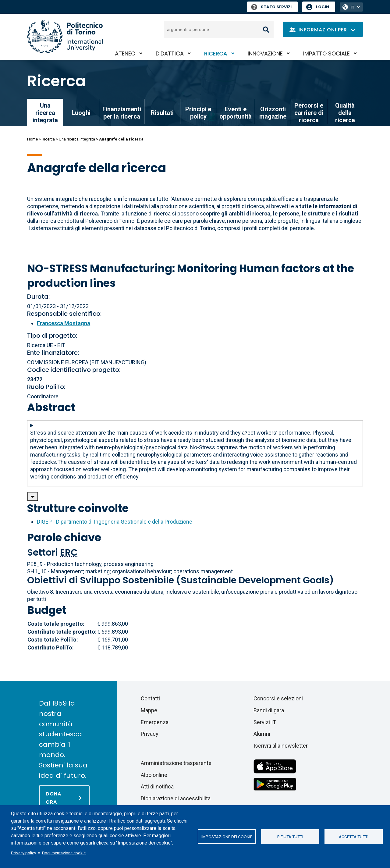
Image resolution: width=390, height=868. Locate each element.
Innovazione (265, 53)
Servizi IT (265, 722)
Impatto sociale (326, 53)
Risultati (162, 113)
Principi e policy (198, 113)
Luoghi (81, 113)
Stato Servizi (271, 7)
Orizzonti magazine (273, 113)
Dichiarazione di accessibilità (176, 798)
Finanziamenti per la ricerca (122, 113)
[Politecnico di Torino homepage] (65, 37)
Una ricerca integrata (77, 139)
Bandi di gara (269, 710)
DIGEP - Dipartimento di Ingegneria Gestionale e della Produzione (115, 522)
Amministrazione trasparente (176, 763)
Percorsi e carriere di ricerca (309, 113)
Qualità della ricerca (345, 113)
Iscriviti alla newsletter (281, 746)
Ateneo (125, 53)
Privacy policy (23, 853)
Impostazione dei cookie (227, 837)
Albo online (154, 775)
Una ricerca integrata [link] (45, 113)
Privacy (150, 734)
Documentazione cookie (64, 853)
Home (32, 139)
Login (323, 7)
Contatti (150, 698)
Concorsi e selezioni (278, 698)
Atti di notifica (157, 786)
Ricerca (216, 53)
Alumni (262, 734)
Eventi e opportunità (236, 113)
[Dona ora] (64, 798)
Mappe (149, 710)
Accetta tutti (354, 837)
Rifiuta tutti (290, 837)
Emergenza (155, 722)
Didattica (170, 53)
